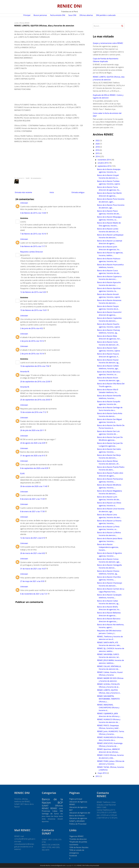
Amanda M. (25, 372)
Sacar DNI (72, 15)
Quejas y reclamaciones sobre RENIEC (108, 43)
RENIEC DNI (69, 6)
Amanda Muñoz (45, 865)
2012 (98, 776)
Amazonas (52, 819)
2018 (98, 147)
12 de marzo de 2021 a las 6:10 (33, 538)
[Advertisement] (25, 95)
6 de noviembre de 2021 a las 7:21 (34, 594)
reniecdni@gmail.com (58, 865)
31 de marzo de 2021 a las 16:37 (33, 569)
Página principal (76, 799)
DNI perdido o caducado (106, 15)
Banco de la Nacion (52, 801)
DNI (61, 811)
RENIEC (54, 808)
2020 (98, 144)
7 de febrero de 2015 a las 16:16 (33, 234)
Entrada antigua (78, 192)
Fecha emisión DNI (58, 15)
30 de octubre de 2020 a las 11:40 (34, 486)
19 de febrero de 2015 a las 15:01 (34, 310)
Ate (62, 814)
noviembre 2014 (104, 160)
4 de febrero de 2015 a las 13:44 (33, 213)
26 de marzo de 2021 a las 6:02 (33, 553)
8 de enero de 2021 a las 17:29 (32, 499)
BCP (60, 803)
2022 (98, 140)
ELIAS (22, 473)
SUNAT (45, 806)
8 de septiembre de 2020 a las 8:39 (34, 468)
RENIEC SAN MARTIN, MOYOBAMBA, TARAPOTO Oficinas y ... (108, 699)
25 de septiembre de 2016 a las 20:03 (35, 400)
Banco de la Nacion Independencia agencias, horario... (108, 547)
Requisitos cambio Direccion (32, 252)
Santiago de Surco (50, 814)
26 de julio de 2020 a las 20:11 (32, 430)
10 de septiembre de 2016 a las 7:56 (35, 366)
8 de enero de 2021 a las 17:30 (32, 511)
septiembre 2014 (105, 166)
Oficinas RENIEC (24, 23)
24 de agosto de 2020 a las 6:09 (33, 443)
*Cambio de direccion (78, 839)
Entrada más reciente (23, 192)
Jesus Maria (46, 816)
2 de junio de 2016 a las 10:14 (32, 354)
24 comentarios (36, 178)
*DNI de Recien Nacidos (79, 847)
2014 (98, 156)
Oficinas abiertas (86, 15)
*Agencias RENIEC (76, 836)
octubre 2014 (103, 163)
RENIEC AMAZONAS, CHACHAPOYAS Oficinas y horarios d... (108, 707)
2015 (98, 153)
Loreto (16, 23)
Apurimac (45, 821)
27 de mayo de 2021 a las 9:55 (32, 581)
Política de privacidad (92, 865)
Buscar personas (40, 15)
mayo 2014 (102, 773)
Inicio (52, 192)
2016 (98, 150)
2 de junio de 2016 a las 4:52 (32, 328)
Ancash (60, 819)
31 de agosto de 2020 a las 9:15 (33, 456)
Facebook (73, 856)
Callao (55, 811)
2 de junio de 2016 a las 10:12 (32, 341)
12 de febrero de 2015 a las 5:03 (33, 292)
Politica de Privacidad (78, 824)
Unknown (24, 203)
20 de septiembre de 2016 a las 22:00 (35, 382)
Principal (27, 15)
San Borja (55, 816)
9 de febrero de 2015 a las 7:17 (33, 246)
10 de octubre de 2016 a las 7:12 (33, 412)
